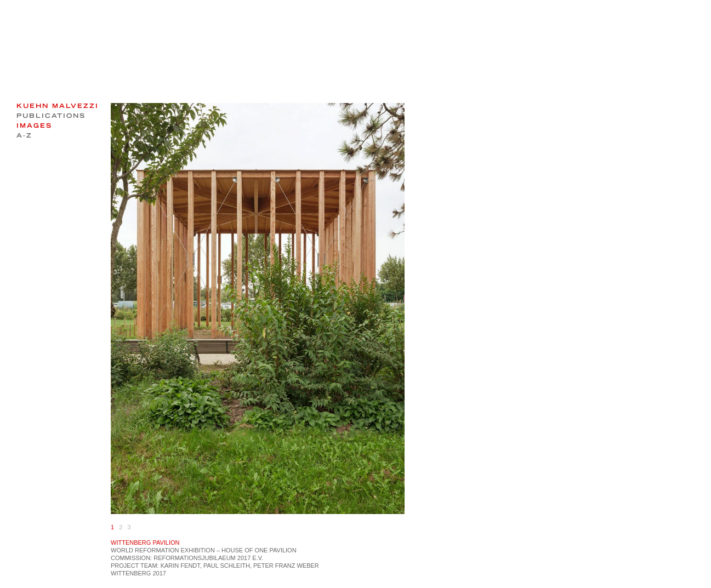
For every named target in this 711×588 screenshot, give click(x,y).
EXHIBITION (198, 550)
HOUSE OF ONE (244, 550)
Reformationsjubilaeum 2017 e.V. (208, 558)
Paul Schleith (227, 566)
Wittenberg (131, 573)
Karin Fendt (180, 566)
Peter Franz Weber (286, 566)
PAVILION (283, 550)
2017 (159, 573)
